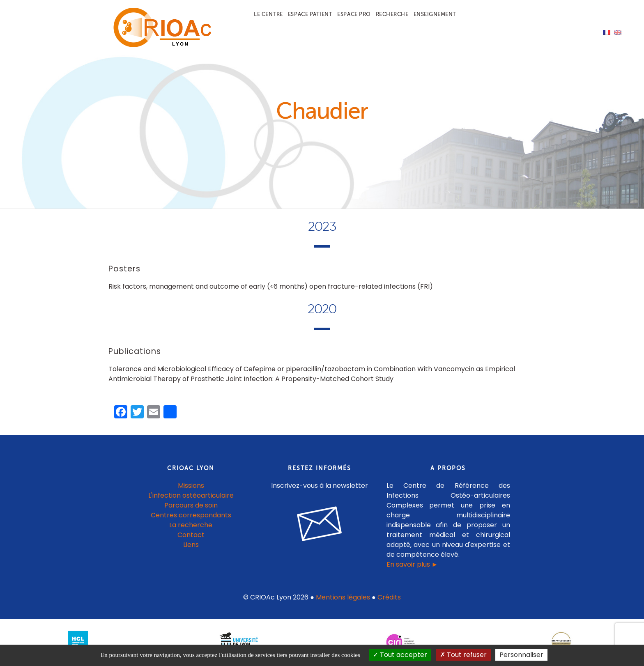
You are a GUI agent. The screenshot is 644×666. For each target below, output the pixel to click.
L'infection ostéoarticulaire (191, 495)
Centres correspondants (191, 515)
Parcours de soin (191, 505)
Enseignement (435, 14)
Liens (191, 545)
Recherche (392, 14)
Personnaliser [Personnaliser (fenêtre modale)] (521, 655)
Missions (191, 486)
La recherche (191, 525)
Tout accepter (400, 655)
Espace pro (354, 14)
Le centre (268, 14)
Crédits (389, 597)
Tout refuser (463, 655)
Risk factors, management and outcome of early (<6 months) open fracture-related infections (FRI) (271, 286)
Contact (191, 535)
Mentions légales (343, 597)
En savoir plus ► (412, 564)
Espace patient (310, 14)
